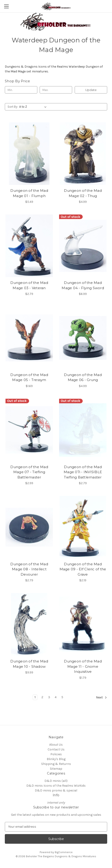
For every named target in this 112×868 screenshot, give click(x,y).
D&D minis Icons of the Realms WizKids (56, 786)
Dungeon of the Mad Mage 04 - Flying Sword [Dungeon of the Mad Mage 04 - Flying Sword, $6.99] (83, 285)
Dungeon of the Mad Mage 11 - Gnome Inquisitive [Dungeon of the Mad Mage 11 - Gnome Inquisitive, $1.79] (83, 666)
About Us (56, 745)
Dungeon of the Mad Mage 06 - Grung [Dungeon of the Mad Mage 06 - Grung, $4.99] (83, 377)
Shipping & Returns (56, 764)
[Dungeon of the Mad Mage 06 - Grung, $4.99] (83, 338)
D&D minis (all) (56, 781)
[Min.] (21, 90)
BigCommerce (64, 852)
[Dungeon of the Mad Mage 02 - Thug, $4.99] (83, 154)
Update (91, 90)
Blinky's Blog (56, 759)
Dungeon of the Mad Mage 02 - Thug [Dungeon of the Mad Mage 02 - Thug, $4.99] (83, 193)
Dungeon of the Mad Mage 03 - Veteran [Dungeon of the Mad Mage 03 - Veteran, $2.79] (29, 285)
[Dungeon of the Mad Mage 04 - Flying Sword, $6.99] (83, 246)
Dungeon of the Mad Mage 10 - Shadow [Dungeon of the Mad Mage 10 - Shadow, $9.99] (29, 664)
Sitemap (56, 769)
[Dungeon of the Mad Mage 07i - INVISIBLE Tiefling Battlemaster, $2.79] (83, 430)
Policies (56, 754)
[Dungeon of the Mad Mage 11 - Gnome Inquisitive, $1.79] (83, 624)
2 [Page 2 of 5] (42, 697)
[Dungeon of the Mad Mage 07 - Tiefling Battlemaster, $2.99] (29, 430)
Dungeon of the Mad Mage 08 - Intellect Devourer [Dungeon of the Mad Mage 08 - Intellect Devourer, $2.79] (29, 569)
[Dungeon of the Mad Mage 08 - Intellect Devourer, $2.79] (29, 527)
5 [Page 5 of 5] (62, 697)
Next (101, 698)
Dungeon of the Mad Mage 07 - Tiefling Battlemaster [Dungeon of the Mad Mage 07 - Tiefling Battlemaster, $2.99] (29, 472)
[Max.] (56, 90)
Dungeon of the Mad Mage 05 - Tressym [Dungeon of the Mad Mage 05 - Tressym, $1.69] (29, 377)
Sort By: (13, 107)
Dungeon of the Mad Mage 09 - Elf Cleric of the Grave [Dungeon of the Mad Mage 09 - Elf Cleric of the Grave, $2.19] (83, 569)
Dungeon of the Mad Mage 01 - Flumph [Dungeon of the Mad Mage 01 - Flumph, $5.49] (29, 193)
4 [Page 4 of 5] (56, 697)
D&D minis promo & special (56, 790)
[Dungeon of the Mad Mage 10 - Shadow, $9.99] (29, 624)
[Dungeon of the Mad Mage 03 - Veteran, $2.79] (29, 246)
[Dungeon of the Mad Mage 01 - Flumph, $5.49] (29, 154)
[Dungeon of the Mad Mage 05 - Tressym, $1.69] (29, 338)
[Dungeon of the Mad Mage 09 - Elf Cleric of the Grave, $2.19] (83, 527)
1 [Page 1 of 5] (35, 697)
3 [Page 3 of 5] (49, 697)
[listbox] (34, 107)
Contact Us (56, 749)
